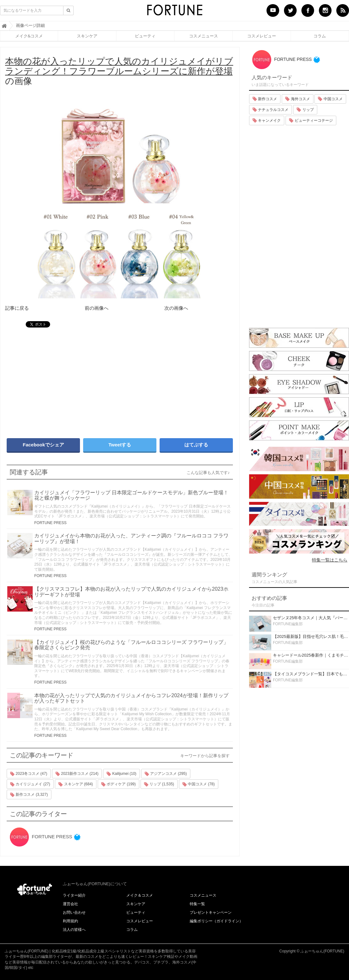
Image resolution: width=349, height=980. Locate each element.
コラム (320, 36)
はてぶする (196, 445)
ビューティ (145, 36)
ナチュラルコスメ (270, 110)
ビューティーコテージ (311, 120)
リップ (305, 110)
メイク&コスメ (29, 36)
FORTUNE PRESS (50, 523)
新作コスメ (265, 99)
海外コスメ (297, 99)
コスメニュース (204, 36)
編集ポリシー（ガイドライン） (216, 921)
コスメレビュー (262, 36)
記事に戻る (17, 308)
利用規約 (70, 921)
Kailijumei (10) (121, 774)
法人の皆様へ (74, 930)
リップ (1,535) (159, 784)
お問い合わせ (74, 912)
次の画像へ (176, 308)
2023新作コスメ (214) (77, 774)
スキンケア (87, 36)
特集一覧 (197, 904)
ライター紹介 (74, 895)
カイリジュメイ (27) (30, 784)
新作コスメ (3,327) (29, 795)
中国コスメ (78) (199, 784)
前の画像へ (97, 308)
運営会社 (70, 904)
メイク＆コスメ (140, 895)
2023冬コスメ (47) (29, 774)
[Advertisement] (60, 380)
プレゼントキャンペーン (211, 912)
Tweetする (120, 445)
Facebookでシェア (43, 445)
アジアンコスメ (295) (166, 774)
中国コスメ (330, 99)
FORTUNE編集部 (288, 624)
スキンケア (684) (76, 784)
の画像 (119, 71)
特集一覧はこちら (330, 560)
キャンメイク (267, 120)
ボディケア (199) (119, 784)
